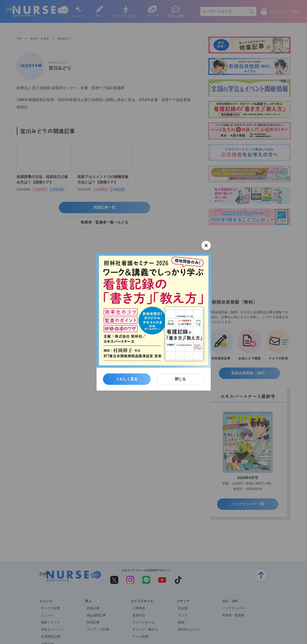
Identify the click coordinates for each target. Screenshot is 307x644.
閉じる (180, 379)
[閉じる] (206, 245)
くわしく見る (127, 379)
